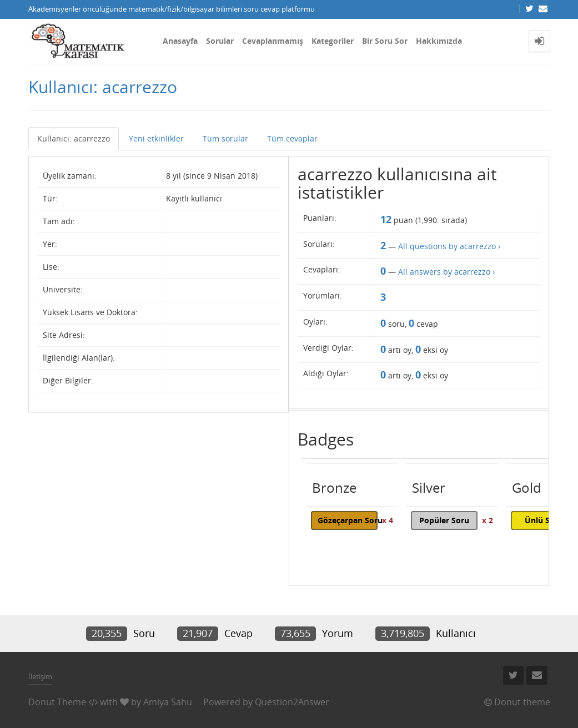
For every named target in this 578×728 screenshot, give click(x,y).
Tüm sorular (225, 138)
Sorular (220, 41)
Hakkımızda (439, 41)
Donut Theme (57, 702)
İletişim (40, 676)
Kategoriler (333, 41)
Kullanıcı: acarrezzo (74, 138)
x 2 (487, 520)
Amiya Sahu (168, 702)
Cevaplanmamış (273, 41)
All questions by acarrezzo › (449, 246)
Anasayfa (180, 41)
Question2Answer (292, 702)
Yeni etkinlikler (156, 138)
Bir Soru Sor (385, 41)
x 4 (388, 520)
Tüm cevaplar (292, 138)
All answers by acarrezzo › (446, 272)
